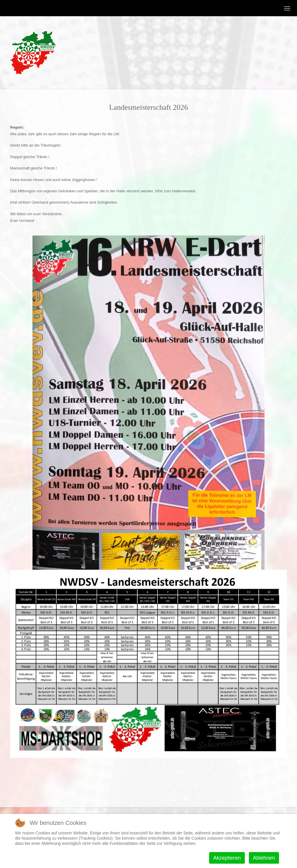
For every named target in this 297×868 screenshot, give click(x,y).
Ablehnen (264, 858)
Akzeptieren (227, 858)
